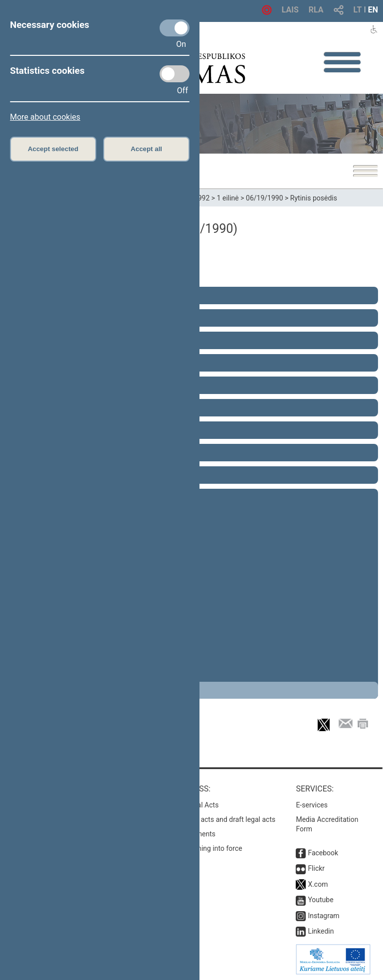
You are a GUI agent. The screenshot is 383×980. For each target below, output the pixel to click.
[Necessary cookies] (175, 28)
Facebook (323, 853)
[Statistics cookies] (175, 74)
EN (373, 10)
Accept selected (53, 149)
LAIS (290, 10)
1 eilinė (228, 198)
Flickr (316, 868)
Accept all (146, 149)
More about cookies (45, 117)
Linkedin (321, 931)
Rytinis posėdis (314, 198)
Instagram (323, 916)
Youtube (320, 900)
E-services (312, 805)
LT (358, 10)
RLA (316, 10)
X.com (318, 884)
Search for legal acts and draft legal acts (213, 819)
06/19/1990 (265, 198)
